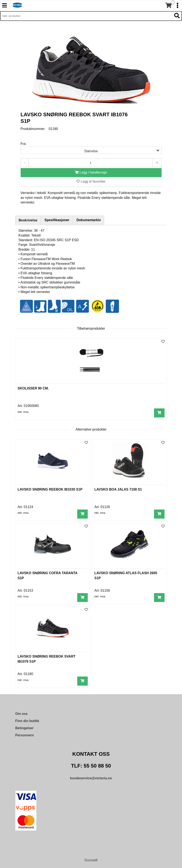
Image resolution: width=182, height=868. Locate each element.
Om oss (22, 714)
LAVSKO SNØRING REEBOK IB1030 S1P (50, 489)
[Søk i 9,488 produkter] (86, 16)
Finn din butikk (27, 721)
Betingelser (25, 728)
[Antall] (91, 163)
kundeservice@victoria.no (91, 778)
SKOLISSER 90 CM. (33, 388)
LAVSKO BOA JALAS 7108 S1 (118, 489)
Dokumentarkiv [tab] (89, 220)
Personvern (25, 735)
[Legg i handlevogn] (91, 173)
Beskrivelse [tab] (28, 220)
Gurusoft (91, 860)
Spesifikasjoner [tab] (57, 220)
